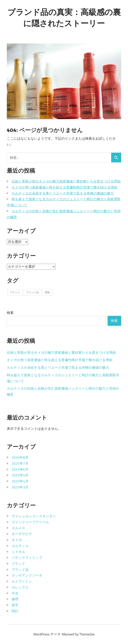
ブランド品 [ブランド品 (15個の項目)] (32, 292)
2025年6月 (20, 469)
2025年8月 (20, 457)
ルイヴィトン (22, 581)
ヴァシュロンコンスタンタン (34, 516)
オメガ (17, 540)
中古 (15, 593)
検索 (10, 313)
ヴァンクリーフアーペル (30, 522)
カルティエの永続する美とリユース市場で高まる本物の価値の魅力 (63, 193)
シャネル (18, 552)
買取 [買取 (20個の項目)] (47, 292)
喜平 (15, 605)
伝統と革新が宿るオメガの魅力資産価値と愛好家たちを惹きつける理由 (66, 181)
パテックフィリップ (27, 558)
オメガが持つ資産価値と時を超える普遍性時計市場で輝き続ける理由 (64, 187)
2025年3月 (20, 487)
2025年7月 (20, 463)
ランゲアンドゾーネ (27, 575)
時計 (15, 611)
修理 (15, 599)
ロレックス (20, 587)
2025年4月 (20, 481)
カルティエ (20, 546)
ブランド (18, 564)
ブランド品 (20, 570)
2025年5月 (20, 475)
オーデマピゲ (22, 534)
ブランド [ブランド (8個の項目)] (15, 292)
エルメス (18, 528)
